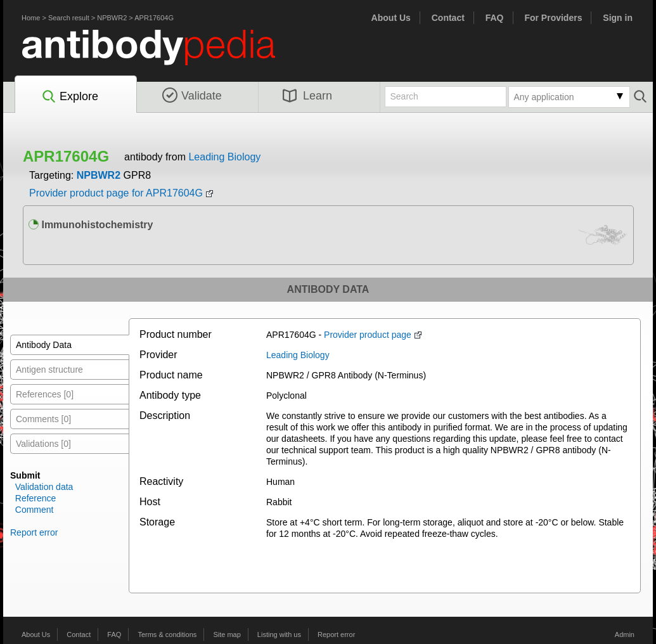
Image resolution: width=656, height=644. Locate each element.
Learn (307, 96)
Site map (227, 634)
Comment (35, 510)
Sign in (618, 18)
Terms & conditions (167, 634)
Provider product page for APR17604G (116, 193)
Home (31, 18)
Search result (69, 18)
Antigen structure (49, 370)
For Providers (553, 18)
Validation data (44, 487)
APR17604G (154, 18)
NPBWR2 (112, 18)
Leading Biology (224, 157)
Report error (34, 532)
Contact (448, 18)
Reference (36, 498)
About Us (391, 18)
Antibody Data (44, 345)
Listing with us (279, 634)
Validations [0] (43, 444)
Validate (192, 96)
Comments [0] (43, 419)
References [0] (45, 394)
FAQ (495, 18)
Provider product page (368, 335)
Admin (625, 634)
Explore (69, 97)
